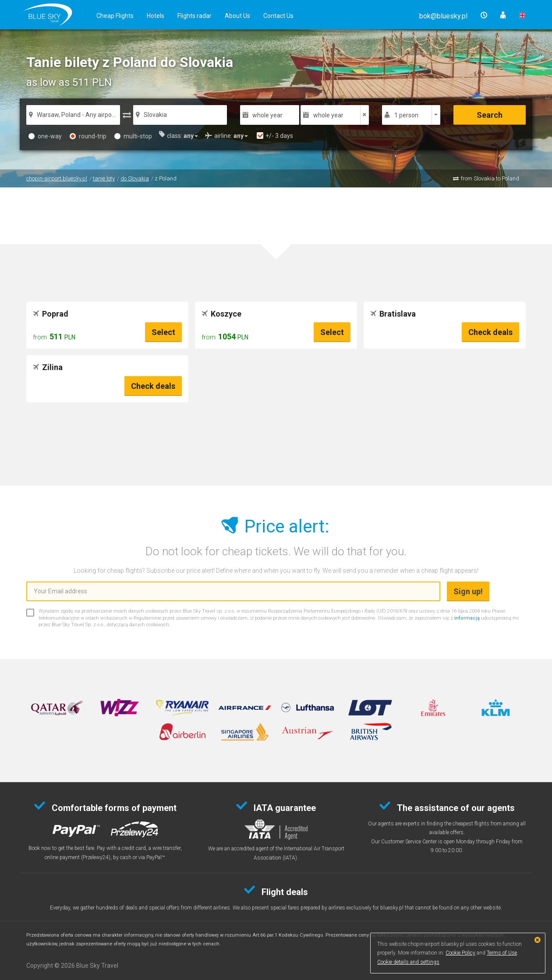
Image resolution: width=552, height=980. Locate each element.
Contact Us (278, 16)
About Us (237, 16)
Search (490, 115)
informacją (467, 618)
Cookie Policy (460, 953)
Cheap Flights (115, 16)
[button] (443, 16)
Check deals (490, 332)
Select (163, 332)
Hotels (156, 16)
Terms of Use (502, 953)
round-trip (88, 136)
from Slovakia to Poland (490, 178)
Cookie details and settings (408, 962)
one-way (45, 136)
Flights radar (195, 16)
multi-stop (133, 136)
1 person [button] (406, 115)
